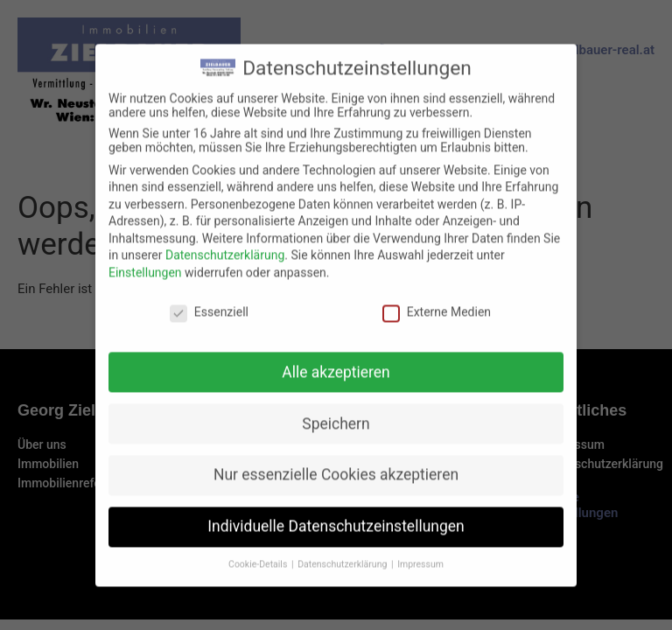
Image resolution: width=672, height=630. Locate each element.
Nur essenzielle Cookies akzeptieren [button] (336, 488)
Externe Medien (437, 325)
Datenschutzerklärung (225, 269)
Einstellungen (145, 285)
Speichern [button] (336, 437)
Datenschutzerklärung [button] (343, 577)
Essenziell (209, 325)
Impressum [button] (420, 577)
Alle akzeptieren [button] (336, 385)
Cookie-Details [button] (259, 577)
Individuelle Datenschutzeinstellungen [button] (336, 540)
